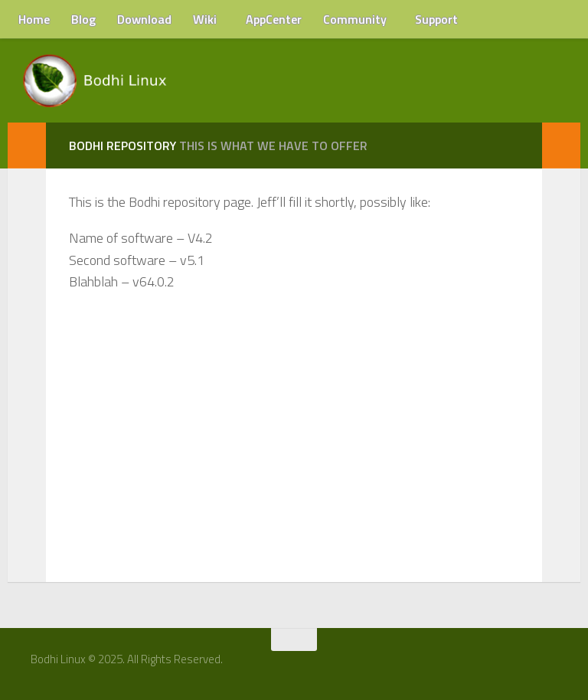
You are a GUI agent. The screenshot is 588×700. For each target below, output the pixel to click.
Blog (83, 19)
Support (436, 19)
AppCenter (274, 19)
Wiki (205, 19)
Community (355, 19)
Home (34, 19)
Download (144, 19)
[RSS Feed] (555, 665)
